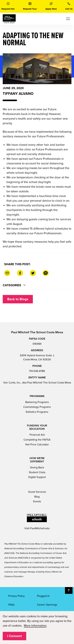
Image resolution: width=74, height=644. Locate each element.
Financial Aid (37, 435)
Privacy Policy (17, 596)
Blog (37, 497)
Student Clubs (37, 472)
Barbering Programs (37, 402)
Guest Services (37, 492)
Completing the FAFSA (37, 440)
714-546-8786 (37, 371)
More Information (35, 626)
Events (37, 501)
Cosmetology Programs (37, 407)
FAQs (11, 605)
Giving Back (37, 467)
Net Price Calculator (37, 444)
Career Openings (47, 605)
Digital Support (37, 477)
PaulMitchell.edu (40, 528)
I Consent (14, 636)
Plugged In (43, 596)
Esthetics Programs (37, 412)
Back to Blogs (18, 299)
